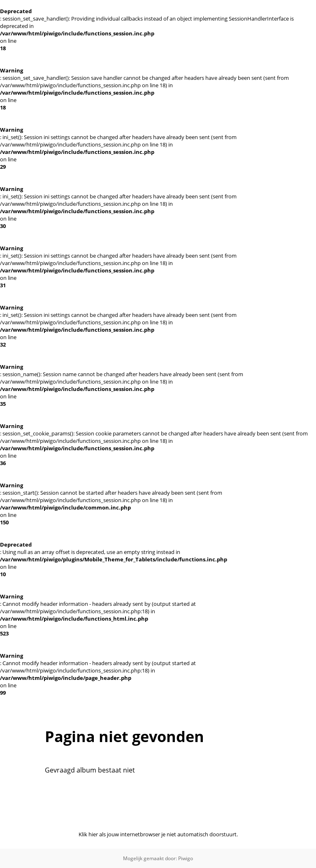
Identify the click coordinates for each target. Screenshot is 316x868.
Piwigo (186, 858)
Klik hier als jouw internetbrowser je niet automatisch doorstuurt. (158, 834)
